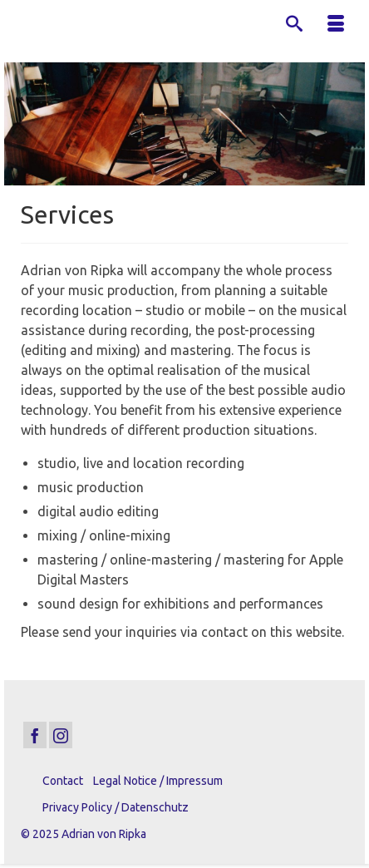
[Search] (294, 25)
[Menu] (336, 25)
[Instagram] (61, 735)
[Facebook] (35, 735)
